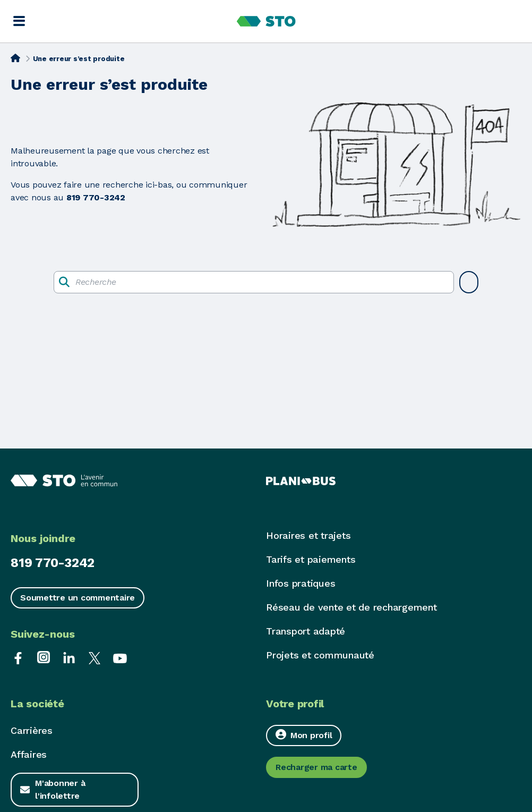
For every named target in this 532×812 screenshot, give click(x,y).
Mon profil (304, 735)
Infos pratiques (301, 583)
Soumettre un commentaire (78, 598)
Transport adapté (306, 631)
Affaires (29, 754)
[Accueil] (15, 58)
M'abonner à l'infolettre (60, 789)
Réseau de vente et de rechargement (351, 607)
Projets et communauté (320, 655)
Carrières (32, 730)
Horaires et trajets (308, 535)
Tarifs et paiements (311, 559)
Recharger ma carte (316, 767)
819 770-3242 (53, 563)
